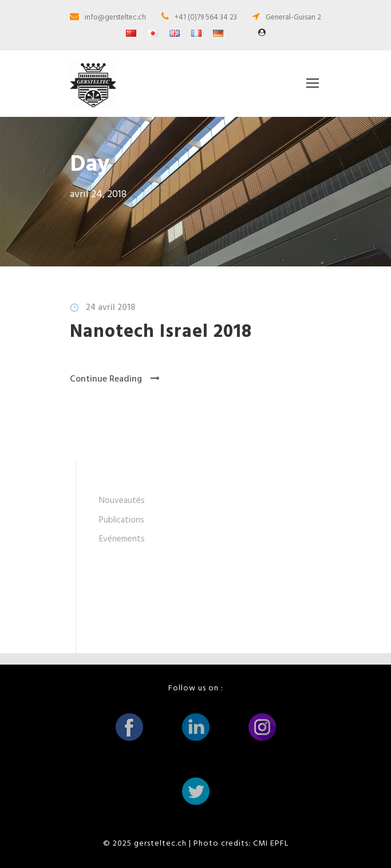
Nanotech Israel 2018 (161, 332)
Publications (122, 520)
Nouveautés (122, 501)
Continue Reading (115, 379)
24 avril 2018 (110, 308)
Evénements (122, 539)
